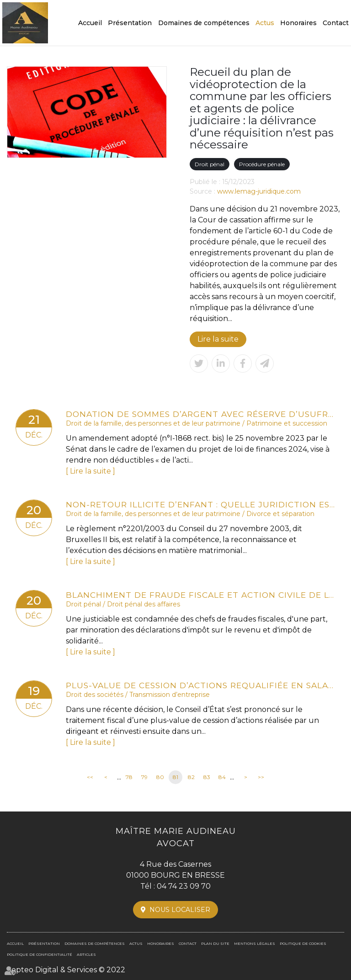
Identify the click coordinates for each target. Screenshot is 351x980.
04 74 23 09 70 (184, 886)
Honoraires (298, 23)
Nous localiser (180, 910)
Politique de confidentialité (40, 954)
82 (191, 777)
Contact (336, 23)
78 (129, 777)
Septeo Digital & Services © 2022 (66, 970)
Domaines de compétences (204, 23)
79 (144, 777)
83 (207, 777)
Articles (86, 954)
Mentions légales (255, 943)
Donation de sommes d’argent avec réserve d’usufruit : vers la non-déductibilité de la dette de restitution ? (201, 414)
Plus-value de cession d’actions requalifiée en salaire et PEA (201, 685)
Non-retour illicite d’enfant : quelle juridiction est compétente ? (201, 504)
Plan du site (215, 943)
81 (175, 777)
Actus (265, 23)
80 (160, 777)
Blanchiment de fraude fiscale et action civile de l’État (201, 595)
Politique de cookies (303, 943)
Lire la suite (218, 339)
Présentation (130, 23)
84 (222, 777)
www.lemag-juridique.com (259, 191)
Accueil (90, 23)
